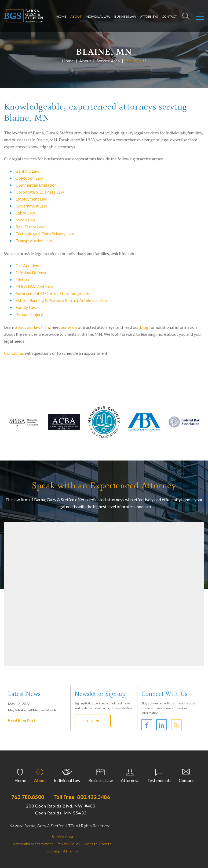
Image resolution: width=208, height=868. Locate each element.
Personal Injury (29, 314)
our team (69, 327)
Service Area (108, 60)
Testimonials (159, 780)
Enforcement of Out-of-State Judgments (53, 293)
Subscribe (93, 721)
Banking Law (27, 171)
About (76, 16)
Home (61, 16)
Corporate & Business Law (40, 192)
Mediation (25, 220)
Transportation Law (34, 241)
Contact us (14, 353)
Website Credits (98, 844)
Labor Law (25, 213)
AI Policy (71, 851)
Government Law (31, 206)
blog (144, 327)
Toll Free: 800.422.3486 (82, 797)
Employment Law (31, 199)
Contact (169, 16)
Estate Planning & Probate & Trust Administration (61, 300)
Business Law (125, 16)
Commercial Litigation (36, 185)
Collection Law (29, 178)
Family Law (26, 307)
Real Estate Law (30, 227)
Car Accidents (29, 265)
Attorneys (149, 16)
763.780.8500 (28, 797)
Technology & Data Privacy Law (45, 234)
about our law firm (32, 327)
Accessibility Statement (33, 844)
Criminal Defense (31, 272)
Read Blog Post (22, 720)
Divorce (23, 279)
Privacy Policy (68, 844)
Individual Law (98, 16)
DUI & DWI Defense (34, 286)
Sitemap (53, 851)
